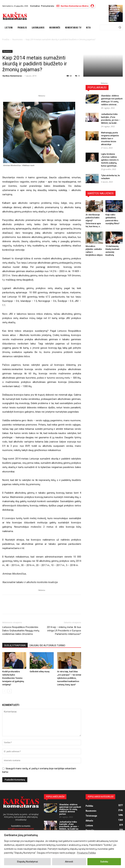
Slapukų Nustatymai (27, 862)
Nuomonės (7, 51)
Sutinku (104, 862)
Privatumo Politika (86, 853)
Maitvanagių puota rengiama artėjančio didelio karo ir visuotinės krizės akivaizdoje (110, 139)
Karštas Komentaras (12, 76)
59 (78, 76)
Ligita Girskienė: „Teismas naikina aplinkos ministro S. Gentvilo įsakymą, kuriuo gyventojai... (110, 160)
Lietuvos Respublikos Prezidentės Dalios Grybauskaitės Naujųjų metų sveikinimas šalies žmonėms (21, 631)
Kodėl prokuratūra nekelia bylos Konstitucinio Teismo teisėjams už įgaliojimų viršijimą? (115, 13)
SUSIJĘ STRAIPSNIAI (15, 645)
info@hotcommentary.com (21, 829)
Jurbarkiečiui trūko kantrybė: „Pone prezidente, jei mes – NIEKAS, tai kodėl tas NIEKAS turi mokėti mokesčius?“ (69, 828)
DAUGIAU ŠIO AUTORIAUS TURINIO (47, 645)
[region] (62, 849)
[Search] (120, 27)
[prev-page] (4, 691)
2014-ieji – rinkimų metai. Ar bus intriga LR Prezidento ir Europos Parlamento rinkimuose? (64, 631)
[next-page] (10, 691)
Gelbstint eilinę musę (40, 672)
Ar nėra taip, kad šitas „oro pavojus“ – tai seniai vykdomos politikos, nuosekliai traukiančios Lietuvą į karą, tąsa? (69, 678)
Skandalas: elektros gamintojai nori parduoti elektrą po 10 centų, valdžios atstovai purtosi (70, 809)
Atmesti (69, 862)
